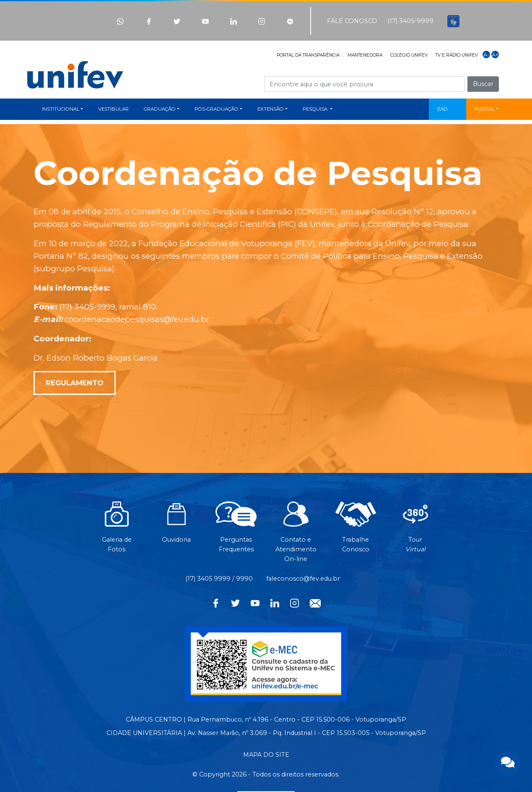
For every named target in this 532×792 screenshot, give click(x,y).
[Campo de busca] (364, 84)
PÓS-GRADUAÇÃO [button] (217, 109)
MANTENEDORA (365, 55)
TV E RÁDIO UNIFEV (457, 55)
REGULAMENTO (75, 383)
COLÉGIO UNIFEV (409, 55)
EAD (442, 109)
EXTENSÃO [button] (271, 109)
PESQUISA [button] (316, 109)
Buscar (483, 84)
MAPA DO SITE (266, 755)
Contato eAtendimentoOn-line (296, 536)
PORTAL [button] (485, 109)
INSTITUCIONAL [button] (61, 109)
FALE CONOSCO (352, 21)
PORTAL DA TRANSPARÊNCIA (308, 55)
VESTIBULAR (113, 109)
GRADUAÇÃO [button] (160, 109)
